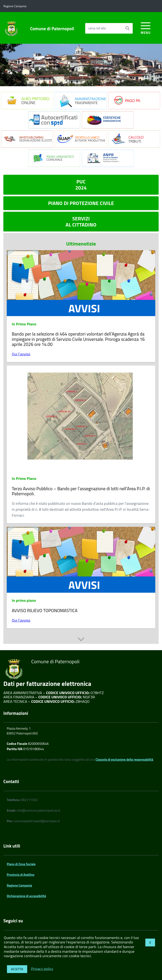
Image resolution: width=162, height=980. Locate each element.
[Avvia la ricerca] (127, 28)
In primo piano (24, 600)
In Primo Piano (24, 324)
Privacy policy (42, 968)
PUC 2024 (81, 185)
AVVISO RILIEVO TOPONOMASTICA (45, 610)
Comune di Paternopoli (52, 29)
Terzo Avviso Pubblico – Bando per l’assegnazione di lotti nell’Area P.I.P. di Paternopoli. (81, 491)
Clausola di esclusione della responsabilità (124, 760)
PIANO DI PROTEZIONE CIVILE (81, 203)
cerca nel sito (97, 28)
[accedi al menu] (146, 28)
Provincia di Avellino (21, 875)
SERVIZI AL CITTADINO (81, 222)
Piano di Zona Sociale (21, 864)
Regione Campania (19, 885)
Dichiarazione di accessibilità (26, 896)
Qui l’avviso (21, 354)
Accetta (17, 969)
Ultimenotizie (81, 244)
